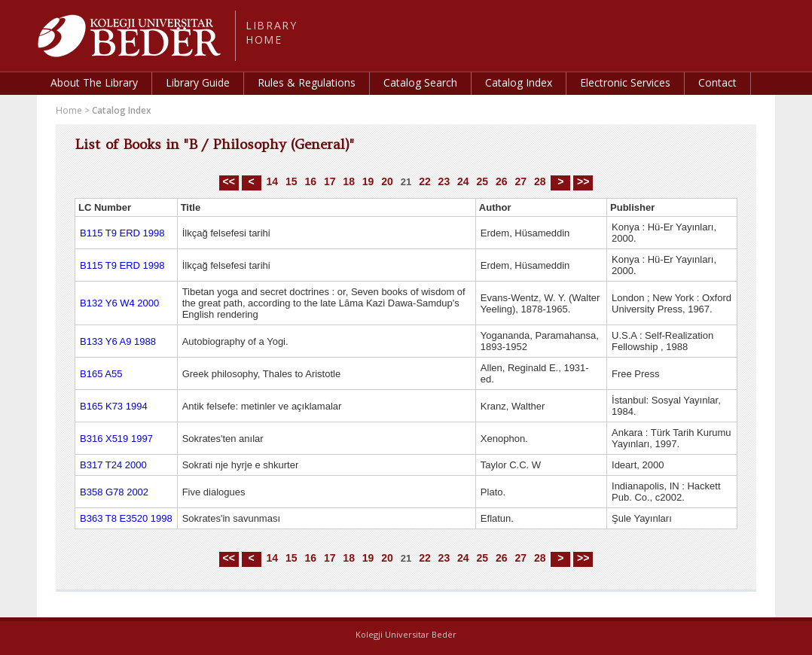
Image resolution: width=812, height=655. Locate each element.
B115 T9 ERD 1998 (122, 233)
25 (483, 181)
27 (520, 181)
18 (349, 181)
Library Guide (198, 82)
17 (330, 181)
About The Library (94, 82)
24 (463, 181)
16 (310, 181)
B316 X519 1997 (116, 439)
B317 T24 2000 (113, 465)
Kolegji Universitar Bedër (406, 634)
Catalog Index (519, 82)
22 (425, 181)
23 (444, 181)
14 (272, 181)
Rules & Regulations (307, 82)
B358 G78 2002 (114, 492)
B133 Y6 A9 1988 (118, 341)
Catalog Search (420, 82)
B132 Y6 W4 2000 (119, 303)
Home (69, 110)
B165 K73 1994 (114, 406)
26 (502, 181)
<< (229, 181)
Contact (717, 82)
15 (292, 181)
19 (368, 181)
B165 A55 (101, 374)
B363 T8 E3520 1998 (126, 518)
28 (540, 181)
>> (583, 181)
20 (387, 181)
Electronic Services (625, 82)
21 (406, 182)
